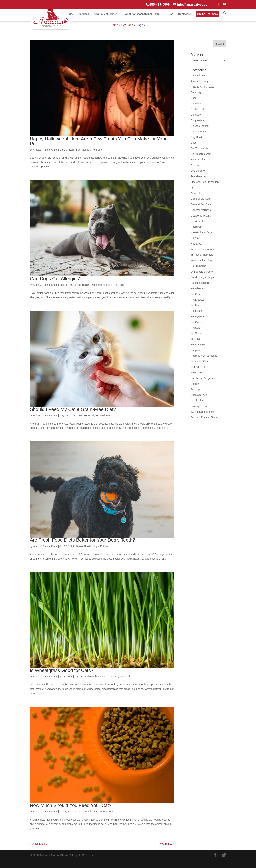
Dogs (94, 285)
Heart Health (198, 221)
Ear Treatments (199, 148)
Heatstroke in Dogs (202, 232)
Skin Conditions (200, 367)
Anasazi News (199, 76)
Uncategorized (199, 395)
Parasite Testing (200, 283)
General (195, 193)
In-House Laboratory (202, 249)
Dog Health (83, 285)
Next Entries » (166, 844)
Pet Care (196, 294)
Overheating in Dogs (202, 277)
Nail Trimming (199, 266)
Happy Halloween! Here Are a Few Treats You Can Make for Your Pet (98, 141)
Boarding (196, 92)
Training (195, 389)
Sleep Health (198, 372)
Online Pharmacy (208, 14)
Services (84, 14)
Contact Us (185, 14)
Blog (171, 14)
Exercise (196, 165)
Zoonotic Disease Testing (205, 417)
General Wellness (201, 210)
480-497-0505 (159, 5)
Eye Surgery (198, 171)
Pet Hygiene (198, 316)
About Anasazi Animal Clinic (142, 14)
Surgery (195, 384)
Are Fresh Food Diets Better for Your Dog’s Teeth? (82, 540)
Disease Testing (200, 126)
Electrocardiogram (201, 154)
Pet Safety (197, 328)
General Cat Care (108, 677)
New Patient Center (105, 14)
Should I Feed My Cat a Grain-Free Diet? (73, 409)
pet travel (196, 339)
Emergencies (198, 160)
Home (70, 14)
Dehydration (198, 104)
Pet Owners (197, 322)
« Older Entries (38, 844)
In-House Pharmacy (202, 255)
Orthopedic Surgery (202, 272)
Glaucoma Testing (201, 216)
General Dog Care (201, 204)
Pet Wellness (103, 415)
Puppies (195, 350)
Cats (80, 415)
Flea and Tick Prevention (205, 182)
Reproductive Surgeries (204, 356)
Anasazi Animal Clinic (45, 150)
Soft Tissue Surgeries (203, 378)
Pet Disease (198, 300)
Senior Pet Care (200, 361)
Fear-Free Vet (199, 176)
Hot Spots (196, 244)
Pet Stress (197, 333)
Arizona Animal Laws (203, 87)
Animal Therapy (200, 81)
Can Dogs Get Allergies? (56, 279)
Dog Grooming (199, 132)
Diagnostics (197, 120)
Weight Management (202, 412)
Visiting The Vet (200, 406)
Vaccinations (198, 401)
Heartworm (197, 227)
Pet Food (127, 25)
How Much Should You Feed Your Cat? (71, 805)
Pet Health (197, 311)
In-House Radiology (202, 260)
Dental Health (84, 546)
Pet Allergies (105, 285)
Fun (78, 150)
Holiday (86, 150)
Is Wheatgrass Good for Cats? (62, 670)
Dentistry (196, 115)
